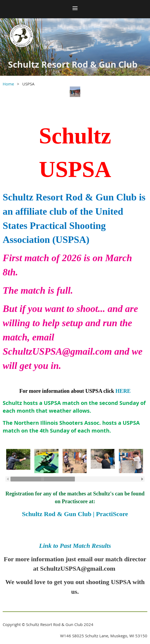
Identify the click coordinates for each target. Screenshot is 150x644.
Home (8, 84)
